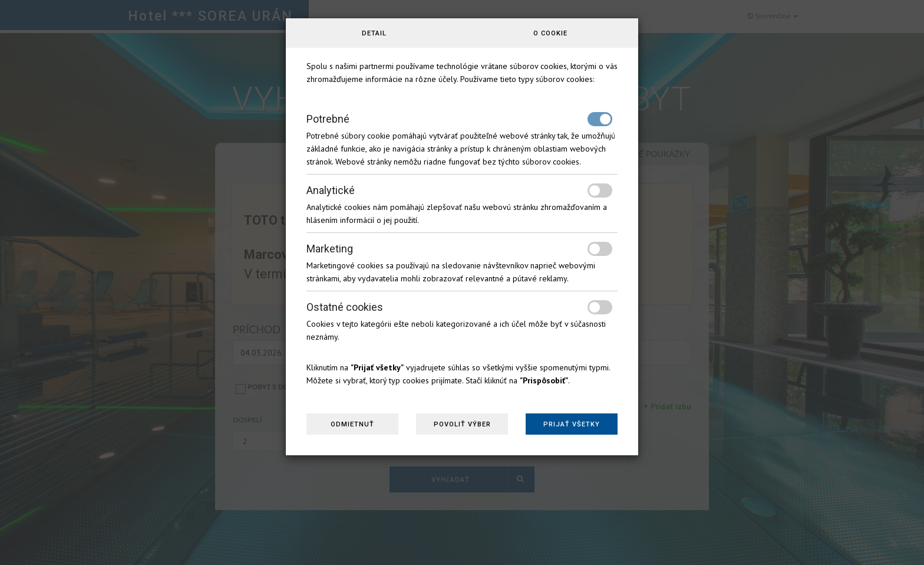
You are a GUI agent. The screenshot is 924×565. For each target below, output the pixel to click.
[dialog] (462, 282)
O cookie (550, 33)
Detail (374, 33)
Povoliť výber (462, 424)
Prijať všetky (572, 424)
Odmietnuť (352, 424)
